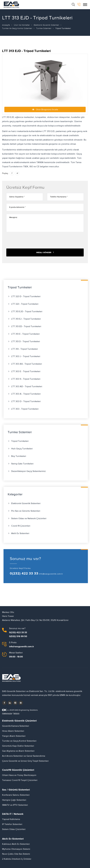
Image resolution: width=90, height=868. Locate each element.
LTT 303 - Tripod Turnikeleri (25, 409)
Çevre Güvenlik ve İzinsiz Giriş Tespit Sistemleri (25, 761)
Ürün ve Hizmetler (22, 25)
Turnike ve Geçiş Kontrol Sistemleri (17, 28)
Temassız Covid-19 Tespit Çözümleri (20, 780)
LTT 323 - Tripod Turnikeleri (25, 304)
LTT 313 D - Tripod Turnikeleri (26, 341)
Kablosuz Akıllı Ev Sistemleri (16, 844)
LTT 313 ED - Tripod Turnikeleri (26, 326)
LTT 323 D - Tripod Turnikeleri (26, 296)
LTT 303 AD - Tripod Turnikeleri (27, 386)
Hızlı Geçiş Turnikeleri (22, 449)
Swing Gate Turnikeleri (22, 464)
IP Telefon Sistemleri (12, 824)
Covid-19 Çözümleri (21, 526)
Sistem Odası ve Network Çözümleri (29, 518)
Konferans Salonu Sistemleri (16, 795)
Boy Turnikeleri (19, 456)
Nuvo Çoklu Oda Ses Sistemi (16, 854)
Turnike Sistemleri (44, 28)
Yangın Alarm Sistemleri (14, 736)
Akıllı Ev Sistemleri (20, 533)
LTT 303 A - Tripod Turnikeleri (26, 394)
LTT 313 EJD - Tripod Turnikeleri (27, 311)
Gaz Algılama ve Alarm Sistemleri (18, 751)
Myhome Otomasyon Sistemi (16, 849)
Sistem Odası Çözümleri (14, 829)
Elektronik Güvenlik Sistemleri (46, 25)
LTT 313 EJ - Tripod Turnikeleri (26, 319)
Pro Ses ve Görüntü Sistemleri (26, 511)
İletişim (16, 713)
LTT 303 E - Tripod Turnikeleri (26, 371)
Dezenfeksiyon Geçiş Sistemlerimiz (28, 471)
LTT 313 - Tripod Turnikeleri (25, 349)
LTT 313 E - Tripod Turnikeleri (25, 334)
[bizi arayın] (79, 4)
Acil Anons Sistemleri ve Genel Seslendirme (24, 756)
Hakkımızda (7, 713)
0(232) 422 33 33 (24, 574)
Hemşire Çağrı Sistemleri (14, 800)
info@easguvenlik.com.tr (51, 574)
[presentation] (28, 240)
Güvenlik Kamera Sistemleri (16, 726)
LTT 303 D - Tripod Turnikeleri (26, 401)
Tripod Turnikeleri (20, 441)
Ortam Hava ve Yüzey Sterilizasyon (19, 775)
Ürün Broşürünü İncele (45, 109)
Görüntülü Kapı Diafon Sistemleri (18, 746)
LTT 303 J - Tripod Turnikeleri (26, 356)
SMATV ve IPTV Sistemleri (15, 805)
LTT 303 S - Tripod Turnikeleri (26, 379)
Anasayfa (6, 25)
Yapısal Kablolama (11, 819)
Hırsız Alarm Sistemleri (13, 731)
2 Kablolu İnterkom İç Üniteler (17, 859)
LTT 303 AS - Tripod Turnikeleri (27, 364)
